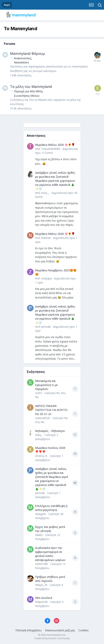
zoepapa (47, 278)
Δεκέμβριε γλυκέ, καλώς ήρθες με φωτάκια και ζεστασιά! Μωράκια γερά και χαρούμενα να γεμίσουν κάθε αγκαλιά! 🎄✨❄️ (55, 181)
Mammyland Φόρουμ (27, 53)
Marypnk (41, 514)
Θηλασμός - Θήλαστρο (50, 431)
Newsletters (21, 62)
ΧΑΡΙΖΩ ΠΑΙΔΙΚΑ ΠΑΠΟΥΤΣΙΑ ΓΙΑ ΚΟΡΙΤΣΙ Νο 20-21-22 (51, 410)
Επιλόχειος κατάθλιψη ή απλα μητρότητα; (51, 508)
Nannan (46, 238)
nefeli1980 (42, 564)
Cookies (84, 630)
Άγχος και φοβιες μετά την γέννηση (50, 529)
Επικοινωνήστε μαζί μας (60, 630)
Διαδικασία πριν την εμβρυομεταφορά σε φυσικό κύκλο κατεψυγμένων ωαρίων (50, 554)
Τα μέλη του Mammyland (31, 87)
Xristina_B (41, 456)
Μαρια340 (41, 602)
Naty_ (39, 435)
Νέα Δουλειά (44, 598)
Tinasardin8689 (51, 149)
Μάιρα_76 (41, 585)
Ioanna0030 (43, 418)
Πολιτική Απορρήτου (28, 630)
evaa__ (45, 193)
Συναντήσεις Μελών (27, 96)
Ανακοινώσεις (23, 58)
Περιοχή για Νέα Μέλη (28, 91)
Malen (39, 535)
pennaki (46, 327)
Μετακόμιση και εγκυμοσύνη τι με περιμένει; (46, 385)
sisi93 (39, 393)
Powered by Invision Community (52, 638)
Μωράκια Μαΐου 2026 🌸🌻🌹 (55, 145)
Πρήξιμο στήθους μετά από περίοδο (50, 579)
